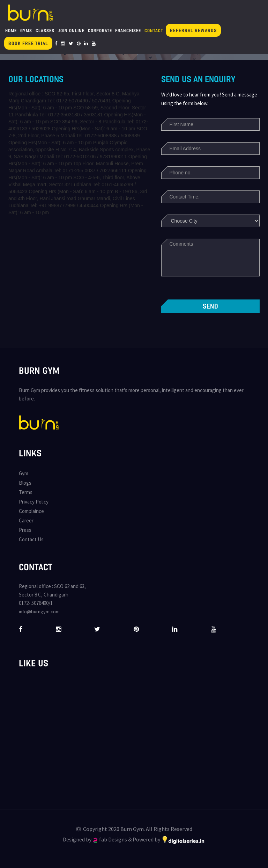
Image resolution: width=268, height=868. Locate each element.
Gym (24, 473)
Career (26, 520)
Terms (26, 492)
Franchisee (128, 30)
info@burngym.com (39, 612)
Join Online (71, 30)
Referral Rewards (193, 30)
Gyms (26, 30)
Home (11, 30)
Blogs (25, 483)
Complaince (31, 511)
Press (25, 530)
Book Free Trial (28, 43)
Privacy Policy (34, 502)
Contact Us (31, 539)
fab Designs (110, 839)
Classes (45, 30)
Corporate (100, 30)
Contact (154, 30)
